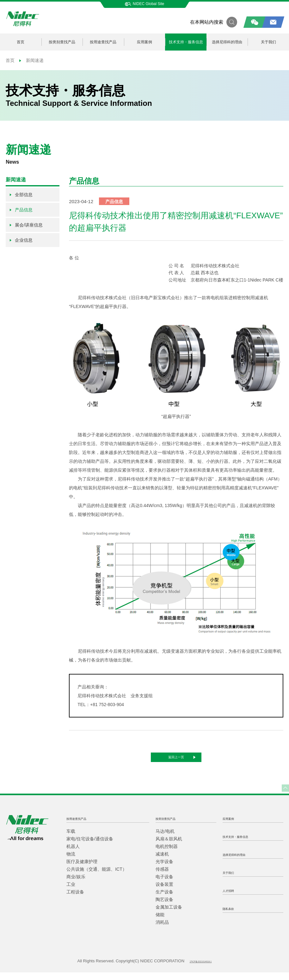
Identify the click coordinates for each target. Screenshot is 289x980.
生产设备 (164, 899)
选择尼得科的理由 (227, 42)
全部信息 (21, 195)
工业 (71, 892)
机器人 (73, 854)
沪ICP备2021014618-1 (201, 969)
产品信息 (21, 210)
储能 (160, 922)
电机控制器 (167, 854)
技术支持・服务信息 (186, 42)
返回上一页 (189, 761)
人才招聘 (233, 898)
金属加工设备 (169, 915)
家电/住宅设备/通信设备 (90, 846)
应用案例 (144, 42)
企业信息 (21, 240)
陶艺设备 (164, 907)
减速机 (162, 862)
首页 (21, 42)
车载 (71, 839)
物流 (71, 862)
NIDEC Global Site (144, 4)
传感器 (162, 877)
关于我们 (233, 880)
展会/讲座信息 (26, 225)
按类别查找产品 (62, 42)
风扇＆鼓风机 (169, 846)
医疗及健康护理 (82, 869)
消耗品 (162, 930)
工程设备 (75, 899)
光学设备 (164, 869)
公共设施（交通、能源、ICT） (97, 877)
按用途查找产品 (103, 42)
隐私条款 (233, 916)
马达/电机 (165, 839)
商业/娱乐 (76, 884)
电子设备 (164, 884)
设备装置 (164, 892)
